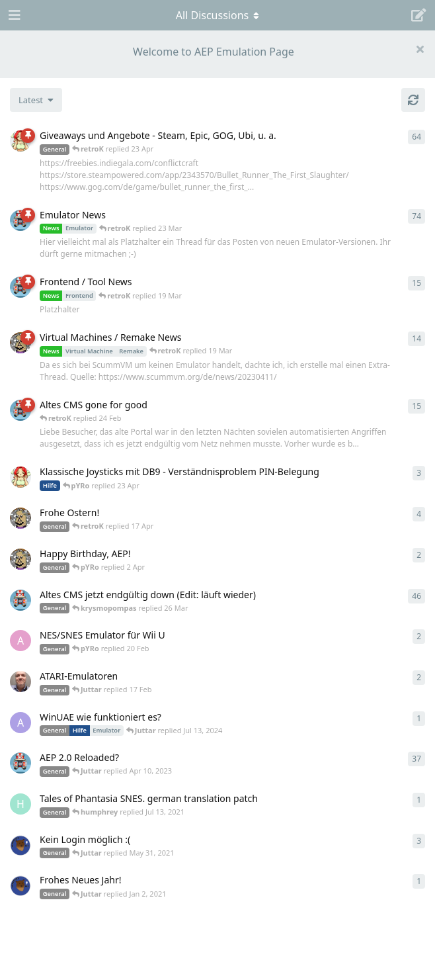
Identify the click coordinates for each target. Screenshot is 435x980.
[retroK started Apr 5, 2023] (20, 600)
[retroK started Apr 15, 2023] (20, 287)
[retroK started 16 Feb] (20, 410)
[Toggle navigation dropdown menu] (217, 15)
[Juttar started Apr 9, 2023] (20, 518)
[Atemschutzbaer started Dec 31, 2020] (20, 885)
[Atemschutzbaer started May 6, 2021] (20, 845)
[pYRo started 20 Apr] (20, 477)
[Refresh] (413, 100)
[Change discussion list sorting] (36, 100)
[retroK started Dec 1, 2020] (20, 763)
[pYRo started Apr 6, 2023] (20, 141)
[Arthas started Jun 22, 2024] (20, 723)
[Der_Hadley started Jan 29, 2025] (20, 682)
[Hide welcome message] (420, 49)
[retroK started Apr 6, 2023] (20, 220)
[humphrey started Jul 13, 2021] (20, 804)
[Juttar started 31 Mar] (20, 559)
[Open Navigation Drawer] (13, 15)
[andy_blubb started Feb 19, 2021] (20, 641)
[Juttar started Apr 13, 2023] (20, 343)
